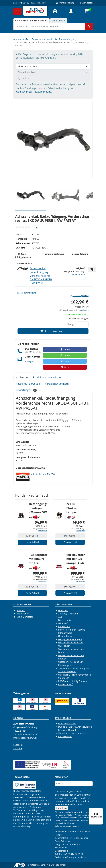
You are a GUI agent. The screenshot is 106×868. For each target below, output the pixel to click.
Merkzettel (86, 3)
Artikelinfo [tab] (22, 377)
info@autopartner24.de (25, 738)
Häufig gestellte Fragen (70, 639)
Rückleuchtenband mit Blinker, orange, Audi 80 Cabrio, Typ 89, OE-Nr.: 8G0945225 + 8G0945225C (76, 559)
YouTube (18, 748)
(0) (37, 227)
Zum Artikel (32, 542)
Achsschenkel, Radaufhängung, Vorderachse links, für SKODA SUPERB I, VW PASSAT (41, 276)
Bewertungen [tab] (26, 390)
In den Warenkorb (53, 331)
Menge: (71, 324)
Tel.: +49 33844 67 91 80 (36, 3)
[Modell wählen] (53, 72)
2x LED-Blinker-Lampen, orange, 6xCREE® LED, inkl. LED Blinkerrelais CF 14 (75, 509)
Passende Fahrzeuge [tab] (28, 384)
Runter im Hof (65, 684)
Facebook (18, 745)
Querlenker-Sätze (67, 724)
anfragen (29, 361)
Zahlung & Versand (68, 614)
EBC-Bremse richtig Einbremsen (75, 681)
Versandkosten (78, 274)
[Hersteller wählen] (53, 66)
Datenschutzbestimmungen (67, 826)
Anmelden (61, 808)
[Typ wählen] (53, 78)
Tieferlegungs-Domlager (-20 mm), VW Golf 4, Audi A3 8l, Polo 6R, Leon (38, 509)
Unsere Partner (66, 636)
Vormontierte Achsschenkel (72, 733)
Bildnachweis (65, 633)
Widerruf (63, 623)
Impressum (64, 626)
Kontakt (21, 610)
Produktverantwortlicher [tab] (47, 377)
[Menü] (101, 810)
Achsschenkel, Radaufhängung (60, 39)
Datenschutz (65, 620)
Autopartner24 (21, 39)
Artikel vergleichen (79, 296)
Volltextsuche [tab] (59, 21)
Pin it (65, 367)
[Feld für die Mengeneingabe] (82, 324)
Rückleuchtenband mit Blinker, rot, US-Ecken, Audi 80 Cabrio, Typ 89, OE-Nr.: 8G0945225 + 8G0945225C (38, 559)
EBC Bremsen (65, 736)
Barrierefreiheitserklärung (72, 630)
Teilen (65, 349)
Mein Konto (23, 614)
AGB (60, 617)
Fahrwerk (36, 39)
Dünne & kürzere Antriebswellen (75, 727)
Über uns (63, 610)
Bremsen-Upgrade (68, 730)
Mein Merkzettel (25, 617)
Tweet (65, 361)
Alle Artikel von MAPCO (43, 474)
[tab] (31, 21)
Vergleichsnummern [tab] (57, 384)
